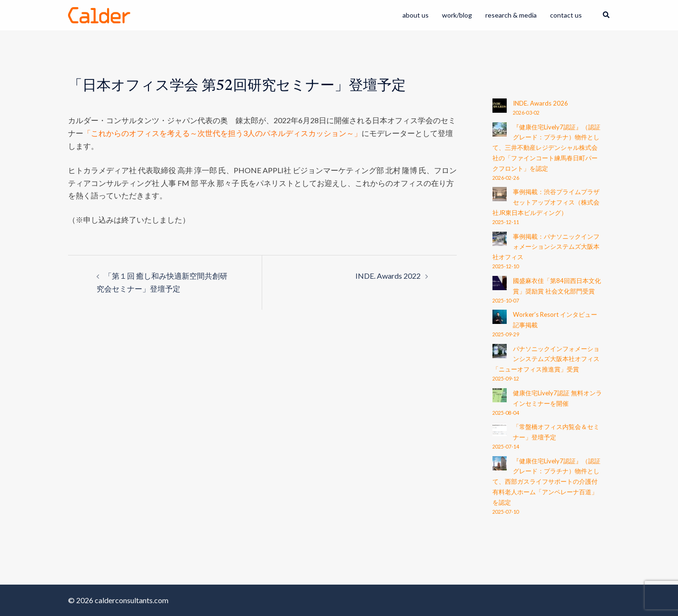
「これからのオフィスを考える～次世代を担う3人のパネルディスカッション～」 (222, 133)
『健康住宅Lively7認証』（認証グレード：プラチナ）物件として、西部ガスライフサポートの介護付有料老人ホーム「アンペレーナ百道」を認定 (546, 482)
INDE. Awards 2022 (388, 276)
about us (416, 15)
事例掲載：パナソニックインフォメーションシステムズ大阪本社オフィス (546, 247)
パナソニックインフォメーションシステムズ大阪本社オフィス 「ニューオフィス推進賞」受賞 (546, 359)
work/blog (457, 15)
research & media (511, 15)
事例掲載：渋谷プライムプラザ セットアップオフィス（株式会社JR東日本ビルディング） (546, 202)
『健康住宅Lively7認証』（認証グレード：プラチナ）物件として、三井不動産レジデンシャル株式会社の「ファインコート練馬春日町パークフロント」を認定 (546, 148)
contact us (566, 15)
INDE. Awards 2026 (540, 103)
